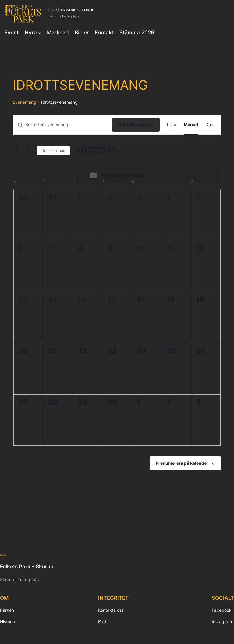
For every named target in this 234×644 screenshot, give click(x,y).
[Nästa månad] (28, 151)
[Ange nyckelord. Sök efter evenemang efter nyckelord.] (63, 125)
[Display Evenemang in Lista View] (172, 125)
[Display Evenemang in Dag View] (209, 125)
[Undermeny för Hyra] (40, 33)
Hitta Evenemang (136, 125)
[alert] (117, 175)
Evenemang (25, 102)
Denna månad (53, 150)
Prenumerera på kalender (182, 463)
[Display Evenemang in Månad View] (191, 125)
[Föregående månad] (16, 151)
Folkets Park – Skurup (71, 10)
